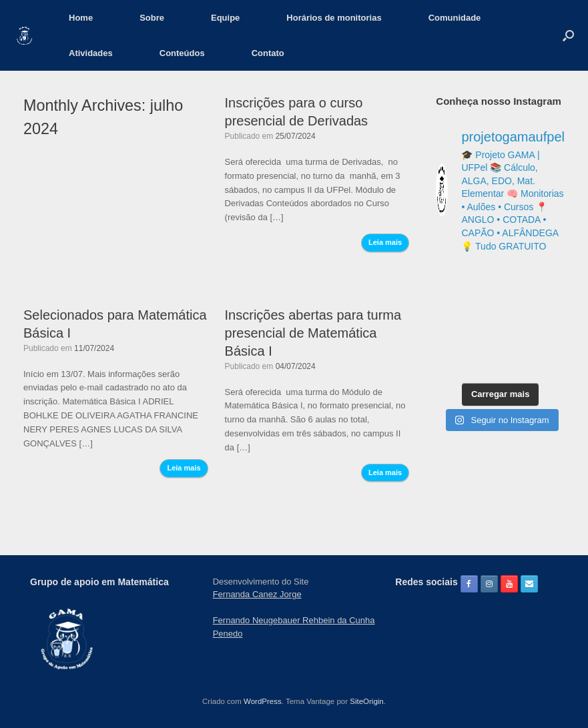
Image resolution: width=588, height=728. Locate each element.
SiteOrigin (367, 701)
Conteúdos (182, 53)
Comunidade (455, 18)
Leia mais (385, 242)
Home (81, 18)
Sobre (152, 18)
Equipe (225, 18)
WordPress (263, 701)
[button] (568, 35)
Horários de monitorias (334, 18)
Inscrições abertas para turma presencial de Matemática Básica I (313, 333)
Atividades (91, 53)
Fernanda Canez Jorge (257, 594)
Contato (268, 53)
